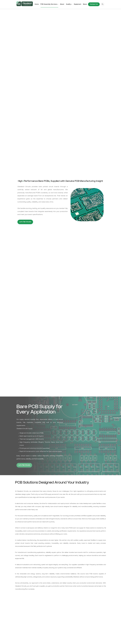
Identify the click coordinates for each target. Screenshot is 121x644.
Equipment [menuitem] (78, 4)
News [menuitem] (85, 4)
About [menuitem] (62, 4)
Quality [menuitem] (68, 4)
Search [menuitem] (101, 3)
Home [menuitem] (37, 4)
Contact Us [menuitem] (94, 4)
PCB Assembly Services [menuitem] (49, 4)
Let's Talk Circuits (25, 222)
